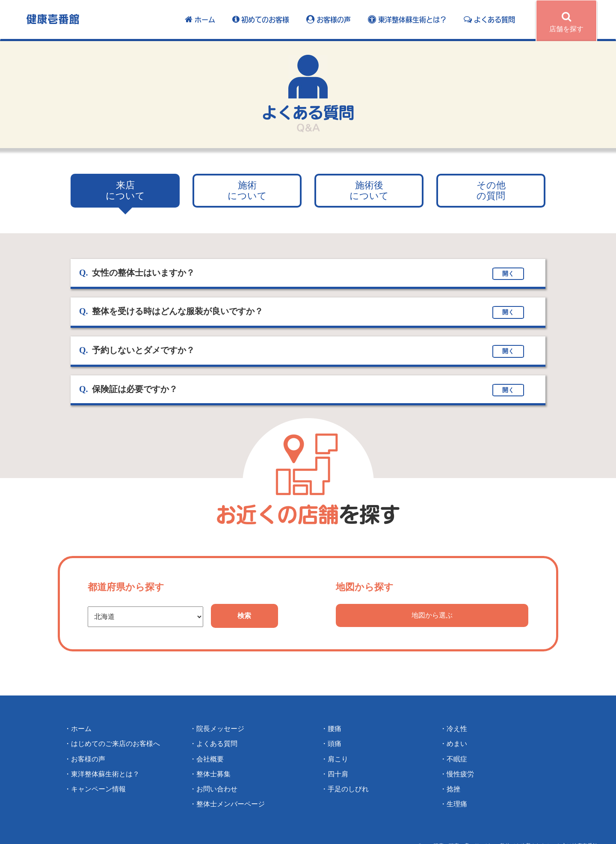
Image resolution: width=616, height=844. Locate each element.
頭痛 (335, 744)
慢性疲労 (460, 774)
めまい (457, 744)
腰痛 (335, 729)
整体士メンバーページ (231, 804)
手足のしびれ (348, 789)
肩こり (338, 759)
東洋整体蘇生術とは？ (407, 20)
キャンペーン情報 (98, 789)
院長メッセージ (220, 729)
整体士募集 (213, 774)
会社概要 (210, 759)
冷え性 (457, 729)
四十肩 (338, 774)
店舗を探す (566, 22)
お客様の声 (329, 20)
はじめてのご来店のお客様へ (115, 744)
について (125, 191)
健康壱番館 (53, 19)
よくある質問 (489, 20)
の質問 (491, 191)
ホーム (200, 20)
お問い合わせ (217, 789)
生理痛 (457, 804)
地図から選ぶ (432, 615)
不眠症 (457, 759)
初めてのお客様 (261, 20)
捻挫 (453, 789)
